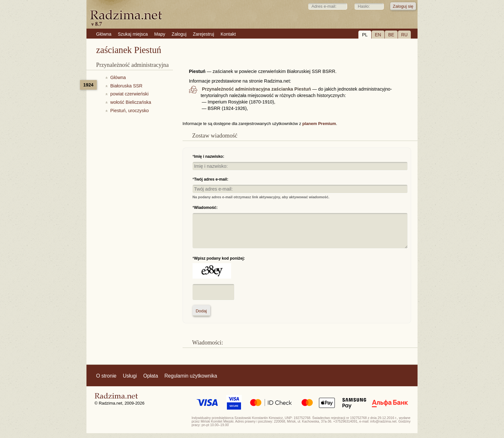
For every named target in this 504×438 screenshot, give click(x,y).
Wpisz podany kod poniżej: (220, 258)
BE (391, 35)
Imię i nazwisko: (209, 156)
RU (404, 35)
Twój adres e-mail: (211, 179)
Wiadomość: (206, 208)
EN (378, 35)
